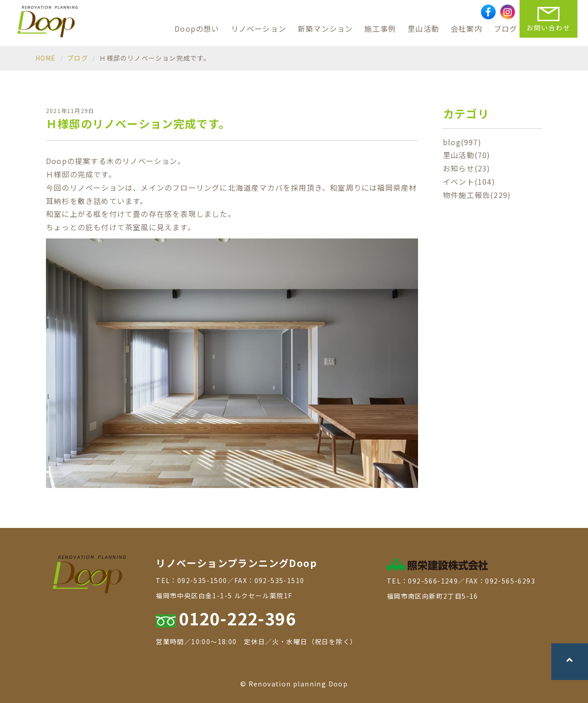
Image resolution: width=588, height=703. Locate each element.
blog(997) (462, 142)
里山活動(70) (467, 155)
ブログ (506, 28)
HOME (46, 58)
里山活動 (423, 28)
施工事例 (380, 28)
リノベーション (259, 28)
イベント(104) (469, 181)
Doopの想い (197, 28)
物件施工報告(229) (477, 195)
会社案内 (466, 28)
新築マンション (325, 28)
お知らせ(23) (467, 168)
